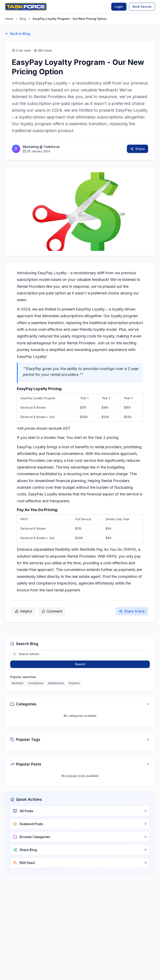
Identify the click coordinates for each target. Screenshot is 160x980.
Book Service (142, 7)
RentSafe (18, 683)
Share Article (132, 611)
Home (9, 19)
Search (80, 664)
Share (137, 149)
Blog (23, 19)
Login (119, 7)
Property (74, 683)
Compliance (36, 683)
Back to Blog (17, 34)
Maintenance (56, 683)
